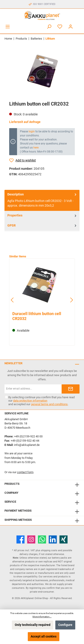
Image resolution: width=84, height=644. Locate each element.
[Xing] (64, 539)
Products (12, 484)
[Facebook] (20, 539)
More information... (42, 617)
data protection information (30, 401)
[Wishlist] (60, 27)
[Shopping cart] (79, 25)
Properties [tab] (42, 216)
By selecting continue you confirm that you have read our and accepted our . (41, 401)
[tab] (42, 200)
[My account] (71, 27)
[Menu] (8, 27)
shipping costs (49, 550)
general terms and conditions (49, 404)
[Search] (49, 27)
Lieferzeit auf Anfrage (25, 122)
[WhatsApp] (42, 539)
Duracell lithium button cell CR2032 (37, 316)
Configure (65, 625)
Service (10, 502)
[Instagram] (31, 539)
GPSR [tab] (42, 226)
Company (11, 493)
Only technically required (33, 625)
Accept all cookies (44, 637)
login (32, 131)
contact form (25, 472)
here (36, 148)
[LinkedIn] (53, 539)
